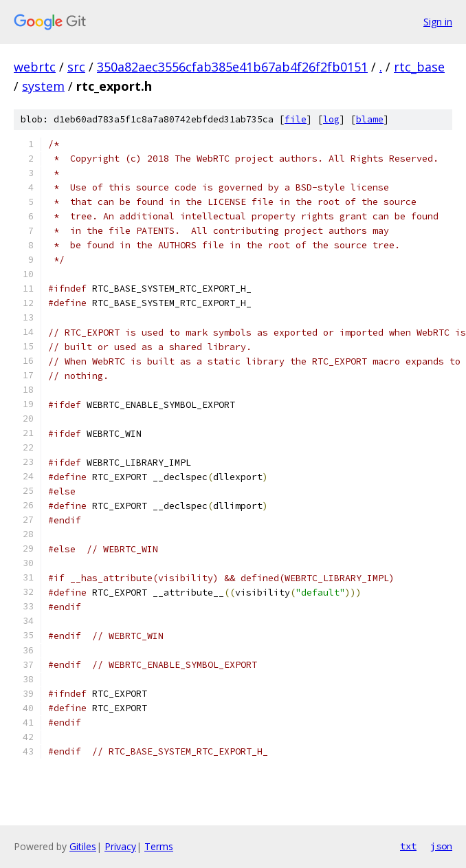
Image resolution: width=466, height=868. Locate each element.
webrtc (35, 67)
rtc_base (419, 67)
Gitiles (83, 846)
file (296, 119)
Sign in (438, 22)
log (331, 119)
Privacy (120, 846)
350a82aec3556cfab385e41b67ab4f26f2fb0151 (232, 67)
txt (408, 846)
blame (370, 119)
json (441, 846)
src (76, 67)
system (43, 86)
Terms (159, 846)
